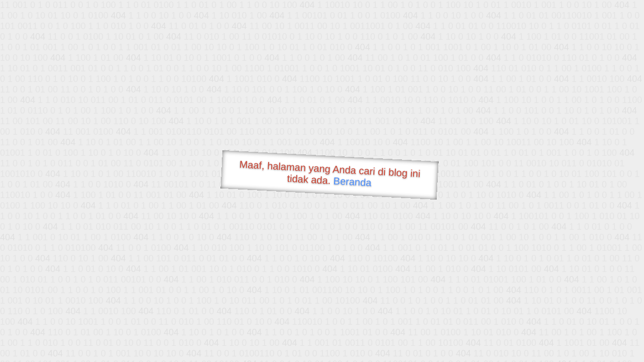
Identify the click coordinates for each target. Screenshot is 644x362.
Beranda (352, 182)
